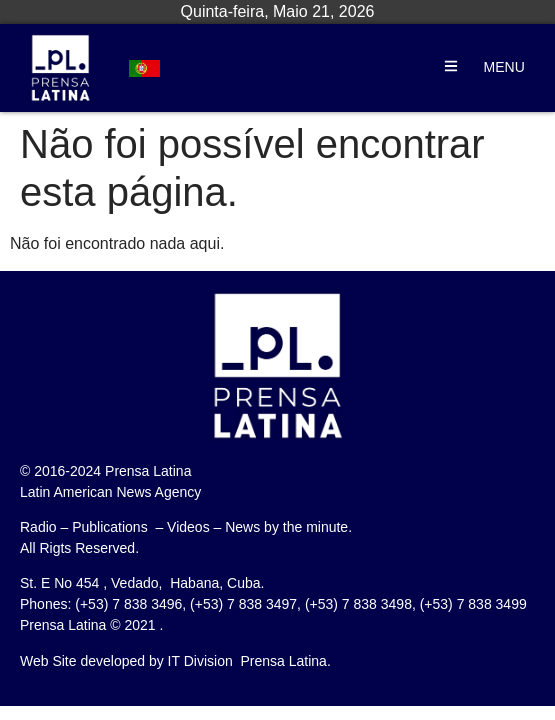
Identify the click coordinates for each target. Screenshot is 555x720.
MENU (504, 67)
